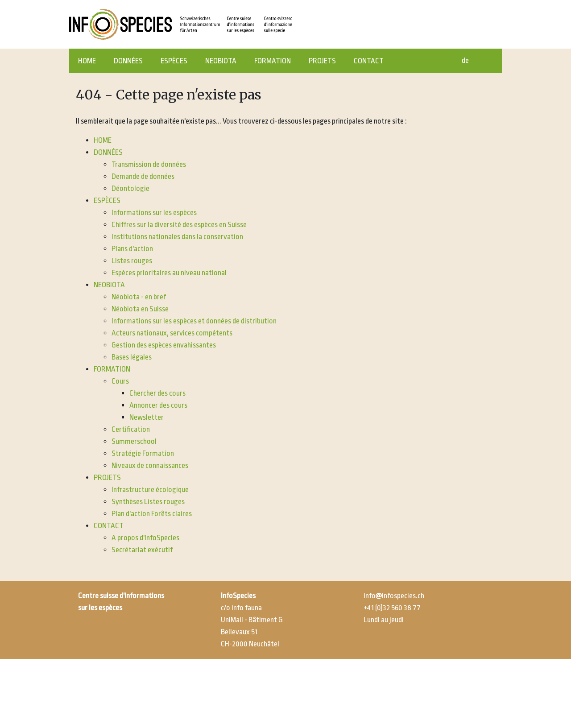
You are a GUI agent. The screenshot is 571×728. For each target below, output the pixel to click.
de (465, 60)
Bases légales (132, 357)
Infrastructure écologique (150, 490)
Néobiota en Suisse (140, 309)
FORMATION (273, 61)
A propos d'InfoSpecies (145, 538)
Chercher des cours (157, 393)
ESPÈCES (174, 61)
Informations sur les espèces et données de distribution (194, 321)
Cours (120, 381)
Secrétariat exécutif (142, 550)
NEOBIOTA (221, 61)
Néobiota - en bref (139, 297)
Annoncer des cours (158, 405)
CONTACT (369, 61)
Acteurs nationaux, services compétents (172, 333)
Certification (131, 429)
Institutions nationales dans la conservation (177, 237)
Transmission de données (149, 164)
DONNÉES (128, 61)
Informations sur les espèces (154, 213)
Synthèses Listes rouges (148, 502)
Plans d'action (132, 249)
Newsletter (147, 417)
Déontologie (130, 188)
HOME (87, 61)
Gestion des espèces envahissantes (164, 345)
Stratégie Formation (143, 453)
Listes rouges (132, 261)
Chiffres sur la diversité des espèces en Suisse (179, 225)
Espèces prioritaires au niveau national (169, 273)
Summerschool (134, 441)
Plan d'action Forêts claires (152, 514)
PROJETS (322, 61)
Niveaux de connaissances (150, 465)
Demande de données (143, 176)
